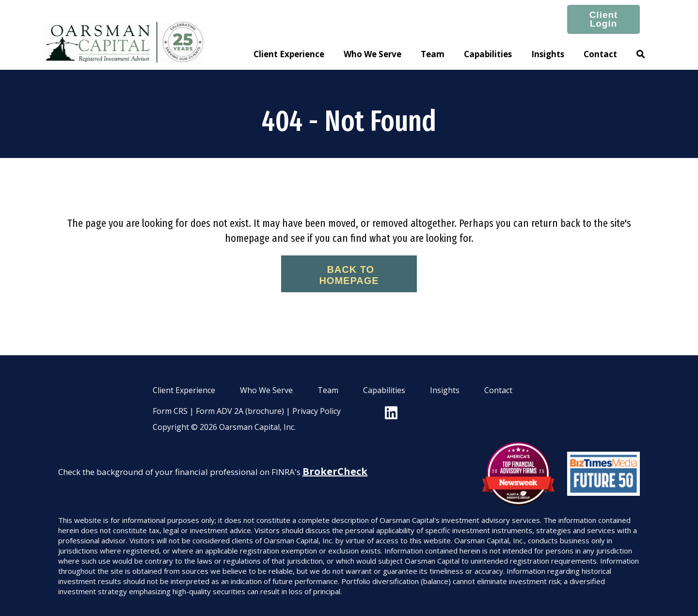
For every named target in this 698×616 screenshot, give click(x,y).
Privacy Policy (317, 411)
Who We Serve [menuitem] (266, 390)
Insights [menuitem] (445, 390)
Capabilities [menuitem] (384, 390)
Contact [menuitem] (498, 390)
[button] (641, 54)
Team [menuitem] (328, 390)
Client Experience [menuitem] (184, 390)
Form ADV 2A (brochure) (240, 411)
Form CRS (170, 411)
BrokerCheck (335, 471)
